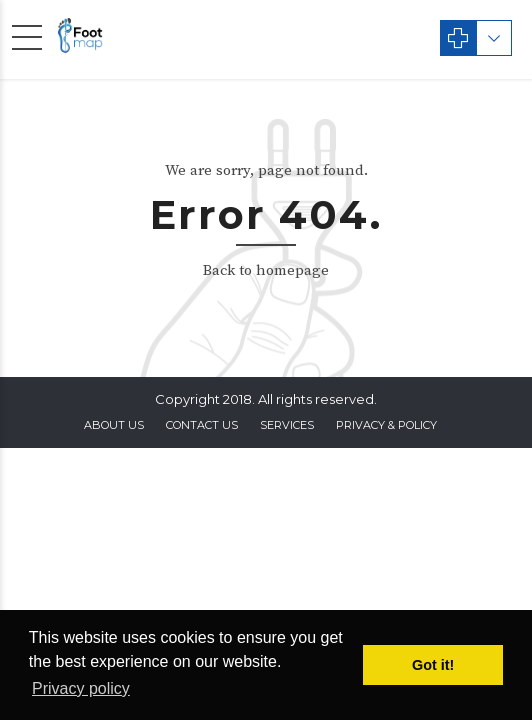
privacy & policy (386, 425)
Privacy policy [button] (81, 688)
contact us (202, 425)
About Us (114, 425)
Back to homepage (266, 270)
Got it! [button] (433, 665)
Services (287, 425)
